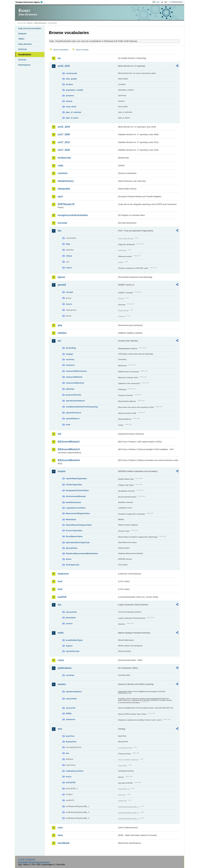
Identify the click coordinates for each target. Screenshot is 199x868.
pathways (70, 389)
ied (59, 434)
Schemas (23, 49)
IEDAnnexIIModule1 (69, 442)
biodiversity (64, 158)
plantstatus (71, 618)
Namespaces (24, 65)
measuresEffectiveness (76, 371)
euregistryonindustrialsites (73, 215)
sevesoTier (71, 708)
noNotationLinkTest (75, 771)
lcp (59, 605)
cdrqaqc (70, 354)
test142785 (71, 782)
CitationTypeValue (74, 485)
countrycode (72, 73)
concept (69, 292)
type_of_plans (72, 118)
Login (157, 2)
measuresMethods (74, 377)
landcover (63, 574)
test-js (69, 777)
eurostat (62, 223)
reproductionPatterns (75, 401)
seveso (62, 684)
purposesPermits (74, 395)
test (60, 729)
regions (69, 646)
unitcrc (69, 268)
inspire (62, 471)
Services (22, 60)
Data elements (25, 44)
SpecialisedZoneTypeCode (78, 542)
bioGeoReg (71, 348)
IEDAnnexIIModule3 (69, 449)
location (69, 84)
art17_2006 (64, 134)
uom (60, 828)
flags (68, 244)
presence (70, 96)
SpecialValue (72, 548)
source (69, 304)
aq (59, 58)
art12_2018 (64, 127)
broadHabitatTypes (74, 640)
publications (65, 668)
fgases (62, 277)
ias (59, 341)
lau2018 (62, 597)
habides (62, 333)
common (63, 173)
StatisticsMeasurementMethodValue (82, 553)
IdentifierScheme (73, 502)
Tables (21, 39)
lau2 (60, 589)
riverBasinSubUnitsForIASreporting (82, 407)
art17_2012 (64, 142)
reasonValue (71, 699)
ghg (60, 325)
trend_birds (71, 107)
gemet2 (62, 285)
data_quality (71, 79)
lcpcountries (71, 612)
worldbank (64, 843)
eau (68, 753)
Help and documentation (30, 28)
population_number (75, 90)
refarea (69, 256)
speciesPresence (74, 413)
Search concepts (82, 50)
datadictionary (66, 181)
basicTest (70, 736)
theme (69, 559)
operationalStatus (74, 692)
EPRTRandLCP (66, 204)
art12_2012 (64, 66)
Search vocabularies (61, 50)
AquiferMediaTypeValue (76, 478)
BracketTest (71, 742)
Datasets (22, 34)
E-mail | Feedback (27, 859)
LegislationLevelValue (76, 508)
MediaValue (71, 519)
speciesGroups (73, 651)
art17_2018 (64, 150)
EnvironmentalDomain (76, 496)
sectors (69, 623)
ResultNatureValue (74, 536)
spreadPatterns (73, 419)
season (69, 101)
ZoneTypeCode (73, 565)
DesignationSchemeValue (77, 490)
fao (60, 231)
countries (70, 359)
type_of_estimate (74, 112)
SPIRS (69, 714)
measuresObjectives (75, 383)
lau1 (60, 581)
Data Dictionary (40, 23)
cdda (61, 166)
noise (61, 660)
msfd (61, 633)
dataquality (64, 189)
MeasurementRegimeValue (78, 513)
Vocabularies (25, 55)
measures (70, 365)
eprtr (60, 196)
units (68, 425)
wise (60, 835)
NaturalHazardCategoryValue (79, 525)
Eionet (30, 23)
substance (71, 719)
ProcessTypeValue (74, 531)
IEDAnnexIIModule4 (69, 460)
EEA (30, 2)
